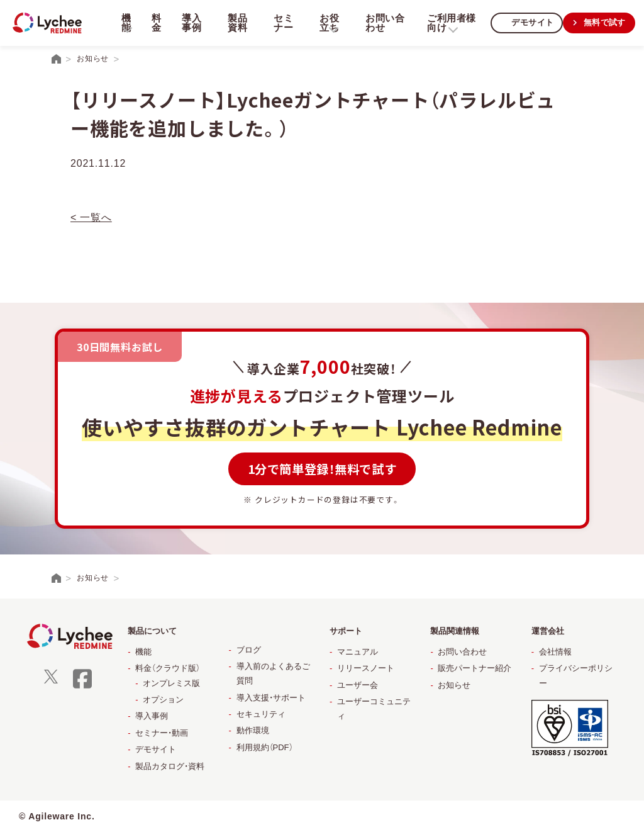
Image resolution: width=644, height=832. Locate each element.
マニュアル (358, 652)
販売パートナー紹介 (475, 668)
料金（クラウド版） (168, 668)
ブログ (249, 650)
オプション (163, 700)
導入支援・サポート (271, 698)
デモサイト (528, 22)
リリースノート (366, 668)
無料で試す (603, 22)
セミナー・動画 (162, 733)
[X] (51, 681)
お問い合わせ (381, 23)
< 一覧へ (91, 217)
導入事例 (191, 23)
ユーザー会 (358, 685)
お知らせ (454, 685)
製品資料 (235, 23)
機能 (143, 652)
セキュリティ (261, 714)
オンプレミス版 (171, 683)
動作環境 (253, 730)
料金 (155, 23)
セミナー (280, 23)
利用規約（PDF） (265, 747)
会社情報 (555, 652)
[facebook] (82, 687)
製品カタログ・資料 (170, 766)
